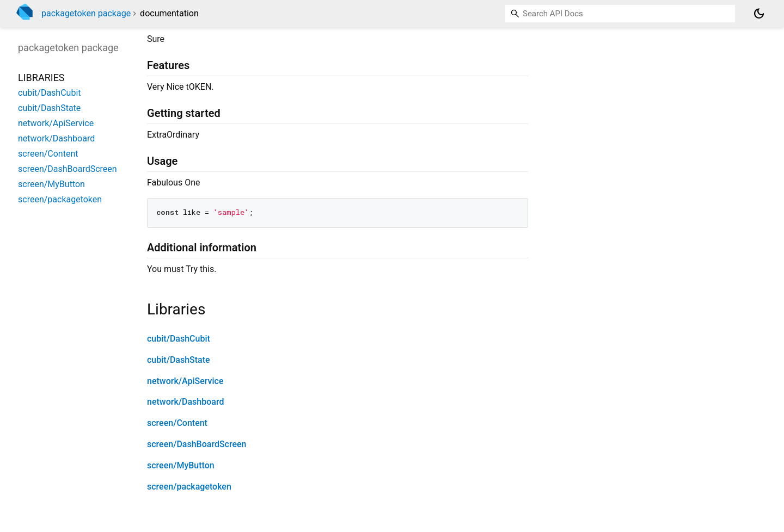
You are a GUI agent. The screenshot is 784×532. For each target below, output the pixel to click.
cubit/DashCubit (179, 339)
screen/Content (177, 423)
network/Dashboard (185, 402)
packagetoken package (86, 13)
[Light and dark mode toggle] (759, 14)
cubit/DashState (179, 360)
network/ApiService (185, 381)
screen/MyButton (181, 465)
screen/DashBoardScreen (197, 444)
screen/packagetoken (189, 487)
